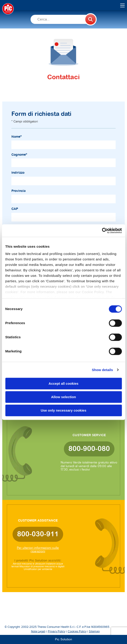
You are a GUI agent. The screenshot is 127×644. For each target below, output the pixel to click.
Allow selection (63, 397)
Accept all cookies (63, 383)
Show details (102, 370)
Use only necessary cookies (63, 410)
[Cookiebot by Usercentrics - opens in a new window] (102, 231)
